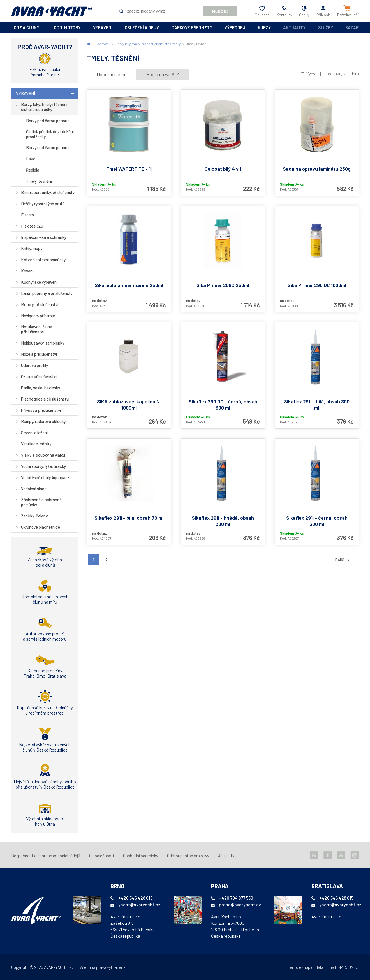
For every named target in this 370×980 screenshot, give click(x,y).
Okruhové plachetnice (41, 527)
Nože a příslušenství (39, 354)
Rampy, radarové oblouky (43, 421)
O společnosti (102, 856)
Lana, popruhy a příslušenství (47, 293)
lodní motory (66, 27)
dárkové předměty (192, 27)
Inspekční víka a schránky (44, 237)
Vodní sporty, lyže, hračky (43, 466)
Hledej (220, 11)
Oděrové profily (34, 365)
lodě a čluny (25, 27)
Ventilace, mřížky (36, 444)
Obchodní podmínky (141, 856)
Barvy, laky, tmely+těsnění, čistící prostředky (45, 107)
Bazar (352, 27)
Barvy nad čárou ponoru (47, 147)
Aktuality (294, 27)
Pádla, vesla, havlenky (41, 388)
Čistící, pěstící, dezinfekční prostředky (50, 134)
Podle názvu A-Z (163, 74)
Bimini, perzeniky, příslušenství (48, 192)
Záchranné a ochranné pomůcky (41, 502)
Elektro (27, 215)
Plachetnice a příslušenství (45, 399)
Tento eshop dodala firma (311, 967)
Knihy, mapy (32, 248)
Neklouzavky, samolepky (43, 343)
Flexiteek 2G (32, 226)
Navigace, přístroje (38, 316)
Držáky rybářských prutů (43, 204)
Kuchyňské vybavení (39, 282)
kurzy (264, 27)
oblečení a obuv (142, 27)
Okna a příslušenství (39, 376)
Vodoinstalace (34, 489)
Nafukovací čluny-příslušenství (37, 329)
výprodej (235, 27)
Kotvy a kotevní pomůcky (43, 260)
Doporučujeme (112, 74)
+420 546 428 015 (135, 898)
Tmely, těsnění (39, 181)
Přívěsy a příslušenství (41, 410)
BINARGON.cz (347, 967)
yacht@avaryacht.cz (139, 904)
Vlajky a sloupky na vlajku (43, 455)
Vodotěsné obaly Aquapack (45, 477)
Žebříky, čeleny (34, 516)
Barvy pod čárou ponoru (47, 121)
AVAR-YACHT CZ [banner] (52, 11)
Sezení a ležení (34, 433)
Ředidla (33, 170)
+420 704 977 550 (236, 898)
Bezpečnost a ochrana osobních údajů (46, 856)
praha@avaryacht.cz (240, 904)
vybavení (103, 27)
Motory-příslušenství (40, 304)
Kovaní (27, 271)
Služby (326, 27)
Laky (30, 159)
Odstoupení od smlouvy (188, 856)
